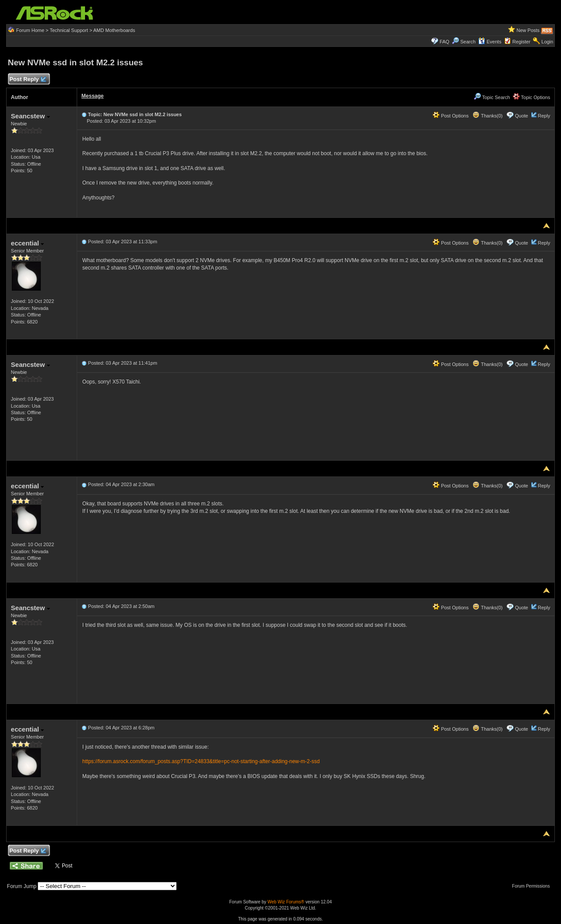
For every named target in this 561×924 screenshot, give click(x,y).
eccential (27, 243)
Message (93, 96)
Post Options (451, 116)
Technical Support (69, 30)
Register (521, 42)
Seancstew (30, 116)
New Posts (528, 30)
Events (490, 42)
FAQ (444, 42)
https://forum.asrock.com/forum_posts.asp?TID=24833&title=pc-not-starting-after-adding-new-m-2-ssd (201, 761)
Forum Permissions (533, 886)
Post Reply (28, 80)
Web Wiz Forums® (286, 902)
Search (468, 42)
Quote (522, 116)
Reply (544, 116)
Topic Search (492, 97)
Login (547, 42)
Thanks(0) (487, 116)
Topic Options (532, 97)
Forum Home (30, 30)
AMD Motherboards (114, 30)
